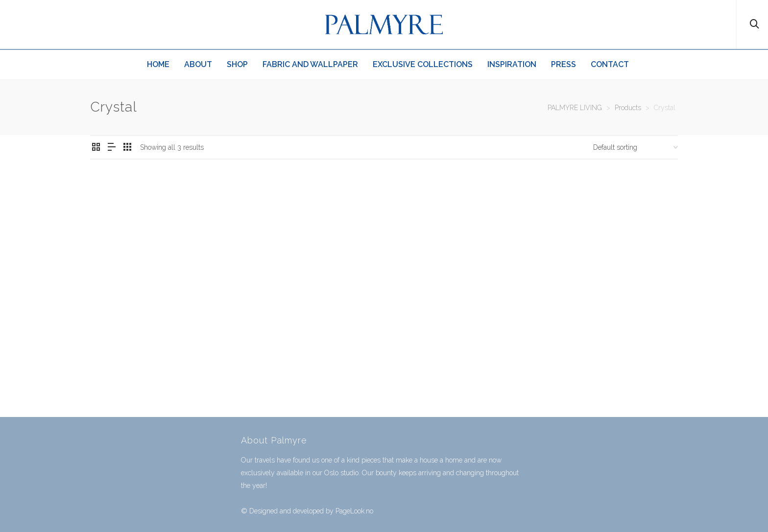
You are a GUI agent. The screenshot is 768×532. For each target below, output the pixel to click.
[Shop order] (636, 147)
